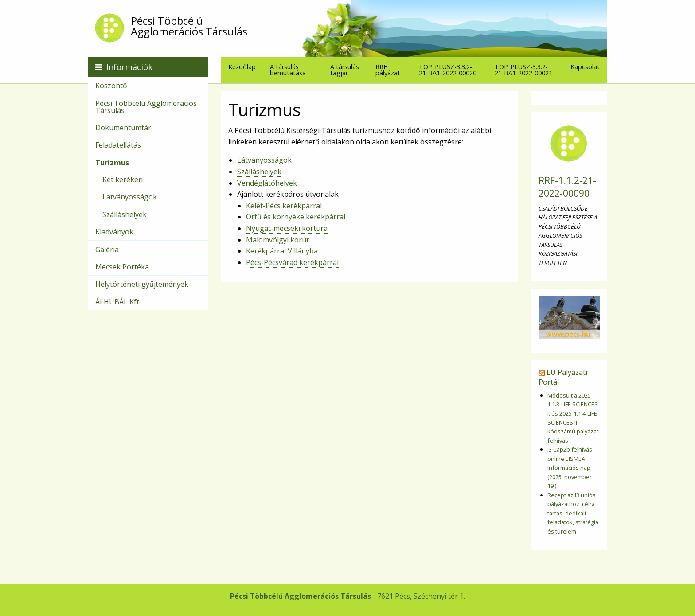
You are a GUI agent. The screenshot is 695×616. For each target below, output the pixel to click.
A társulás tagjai (345, 70)
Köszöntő (111, 86)
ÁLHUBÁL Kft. (118, 302)
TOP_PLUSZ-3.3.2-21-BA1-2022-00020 (448, 70)
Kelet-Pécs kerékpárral (284, 206)
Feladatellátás (118, 145)
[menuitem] (242, 67)
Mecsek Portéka (122, 267)
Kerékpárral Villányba (282, 251)
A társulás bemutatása (288, 70)
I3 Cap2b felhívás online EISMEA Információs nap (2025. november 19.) (570, 468)
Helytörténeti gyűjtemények (142, 284)
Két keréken (123, 179)
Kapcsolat (585, 67)
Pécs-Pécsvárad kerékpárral (292, 262)
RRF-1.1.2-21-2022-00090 (567, 187)
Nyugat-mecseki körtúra (287, 228)
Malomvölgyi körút (277, 240)
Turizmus (112, 163)
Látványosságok (264, 160)
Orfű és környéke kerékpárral (296, 217)
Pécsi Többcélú (351, 26)
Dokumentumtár (123, 128)
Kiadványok (114, 232)
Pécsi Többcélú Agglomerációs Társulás (146, 107)
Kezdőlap (242, 67)
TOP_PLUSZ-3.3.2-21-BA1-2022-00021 (523, 70)
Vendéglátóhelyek (267, 183)
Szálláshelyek (259, 172)
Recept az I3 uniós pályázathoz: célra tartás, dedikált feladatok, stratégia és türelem (573, 513)
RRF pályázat (388, 70)
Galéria (107, 250)
